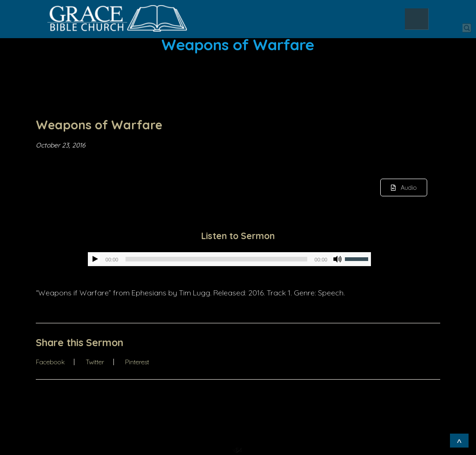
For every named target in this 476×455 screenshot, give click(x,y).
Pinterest (137, 362)
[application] (229, 259)
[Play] (95, 259)
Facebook (50, 362)
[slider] (216, 259)
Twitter (95, 362)
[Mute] (337, 259)
